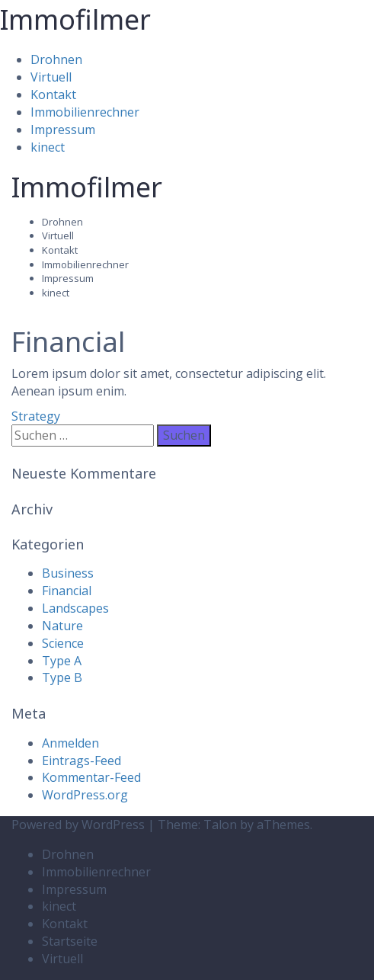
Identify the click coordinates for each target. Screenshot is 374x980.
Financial (67, 591)
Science (63, 643)
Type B (62, 677)
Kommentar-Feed (91, 777)
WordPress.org (85, 795)
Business (68, 573)
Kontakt (53, 94)
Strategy (36, 416)
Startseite (70, 941)
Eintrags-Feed (82, 761)
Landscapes (75, 608)
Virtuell (51, 77)
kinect (48, 147)
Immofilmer (75, 19)
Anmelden (70, 743)
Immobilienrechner (85, 112)
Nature (62, 626)
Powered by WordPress (78, 825)
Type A (62, 661)
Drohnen (56, 59)
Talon (220, 825)
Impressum (63, 130)
